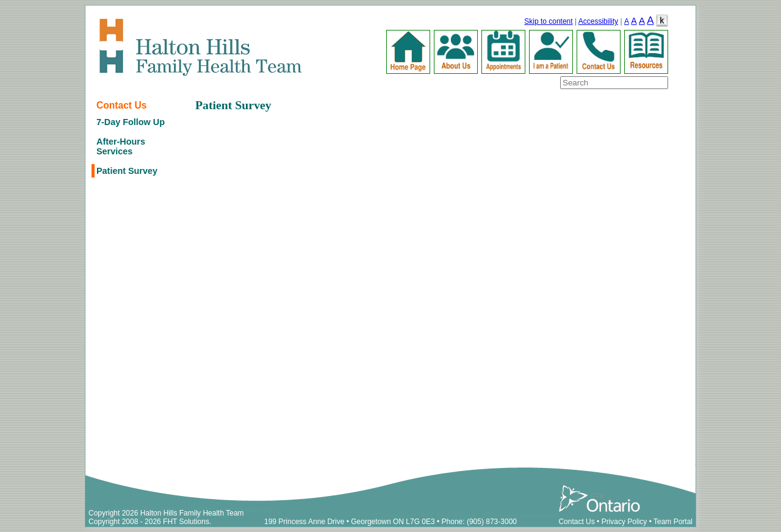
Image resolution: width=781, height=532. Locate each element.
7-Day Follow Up (131, 122)
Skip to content (548, 21)
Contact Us (121, 105)
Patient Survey (127, 171)
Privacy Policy (624, 522)
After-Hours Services (121, 146)
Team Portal (673, 522)
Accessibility (598, 21)
